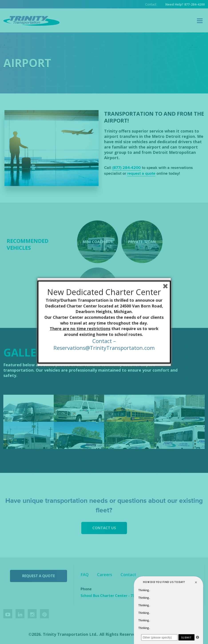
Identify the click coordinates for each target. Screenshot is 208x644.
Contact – (104, 341)
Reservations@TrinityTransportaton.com (104, 348)
